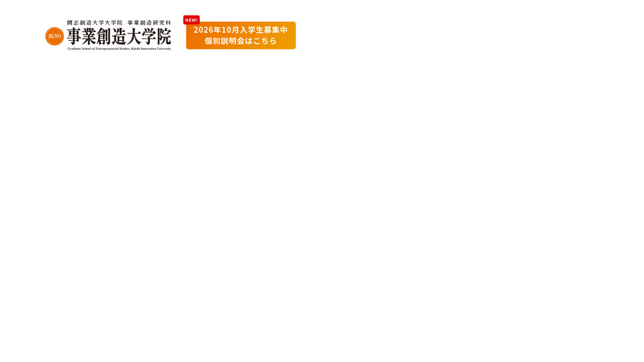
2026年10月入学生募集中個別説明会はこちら (241, 35)
